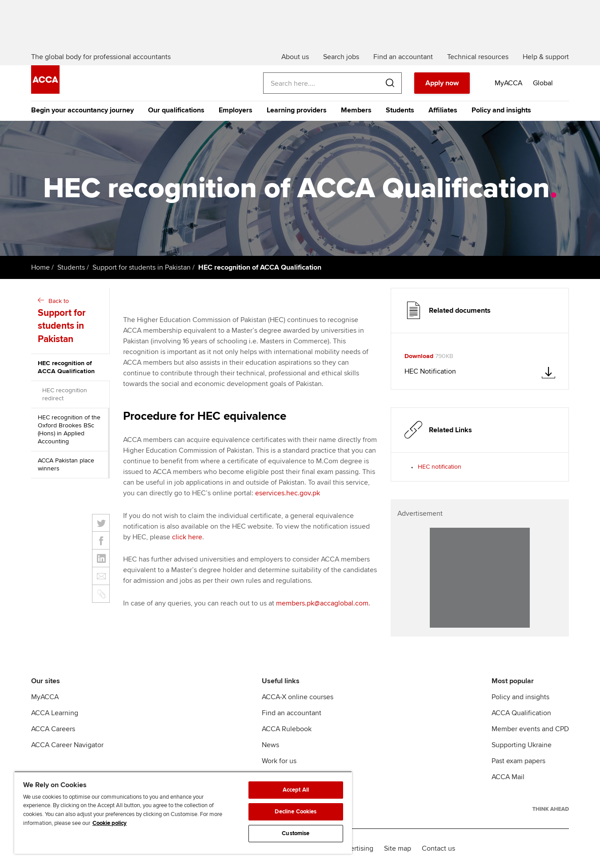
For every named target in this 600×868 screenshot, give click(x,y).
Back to (71, 321)
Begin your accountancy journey (82, 110)
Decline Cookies (296, 812)
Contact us (438, 848)
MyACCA (45, 697)
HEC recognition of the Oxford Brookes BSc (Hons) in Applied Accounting (69, 429)
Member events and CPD (530, 729)
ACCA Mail (508, 777)
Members (356, 110)
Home (40, 267)
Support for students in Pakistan (142, 267)
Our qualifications (176, 110)
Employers (236, 110)
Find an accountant (292, 713)
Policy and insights (501, 110)
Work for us (279, 761)
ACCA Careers (53, 729)
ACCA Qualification (521, 713)
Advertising (356, 848)
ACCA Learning (55, 713)
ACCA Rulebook (287, 729)
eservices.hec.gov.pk (288, 493)
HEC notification (440, 467)
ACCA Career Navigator (67, 745)
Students (400, 110)
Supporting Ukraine (522, 745)
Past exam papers (518, 761)
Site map (398, 848)
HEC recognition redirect (65, 394)
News (270, 745)
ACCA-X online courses (298, 697)
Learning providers (297, 110)
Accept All (296, 790)
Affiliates (443, 110)
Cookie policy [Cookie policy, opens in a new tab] (110, 823)
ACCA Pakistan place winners (66, 464)
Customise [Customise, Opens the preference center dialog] (296, 833)
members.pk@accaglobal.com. (323, 603)
